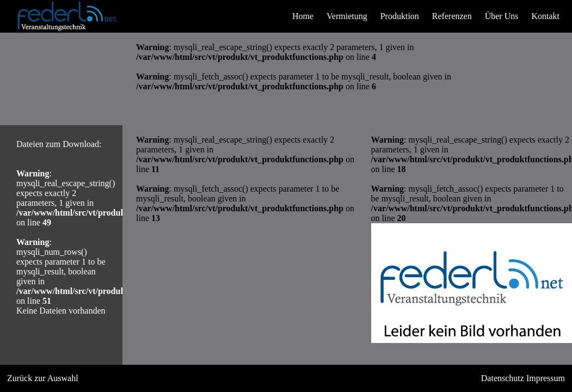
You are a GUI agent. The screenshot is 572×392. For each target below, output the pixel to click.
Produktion (400, 16)
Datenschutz (503, 378)
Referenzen (452, 16)
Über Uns (502, 16)
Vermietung (347, 16)
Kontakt (545, 16)
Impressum (546, 378)
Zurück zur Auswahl (43, 378)
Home (303, 16)
